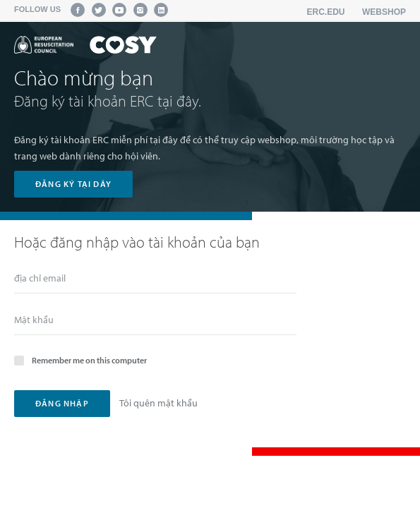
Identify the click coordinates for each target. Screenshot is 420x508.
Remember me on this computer (80, 359)
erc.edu (326, 12)
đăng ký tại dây (73, 184)
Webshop (384, 12)
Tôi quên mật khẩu (158, 403)
